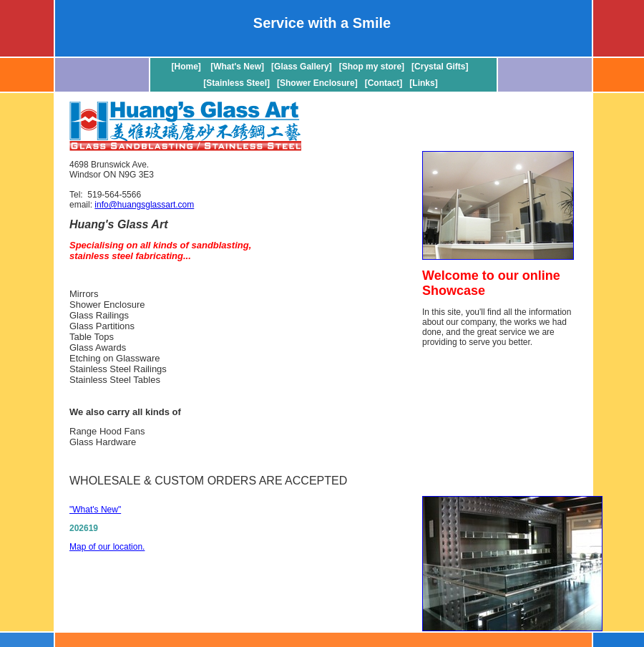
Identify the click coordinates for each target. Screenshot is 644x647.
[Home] (188, 67)
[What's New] (237, 67)
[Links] (423, 83)
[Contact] (384, 83)
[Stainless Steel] (236, 83)
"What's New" (95, 510)
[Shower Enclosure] (317, 83)
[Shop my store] (372, 67)
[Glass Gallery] (302, 67)
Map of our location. (107, 547)
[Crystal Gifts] (440, 67)
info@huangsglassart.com (144, 205)
